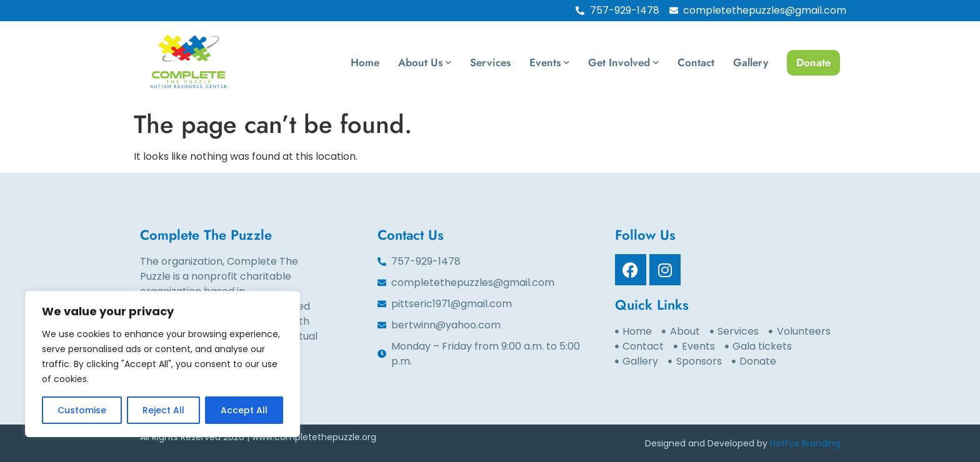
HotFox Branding (805, 443)
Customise (82, 410)
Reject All (163, 410)
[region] (162, 364)
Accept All (244, 410)
